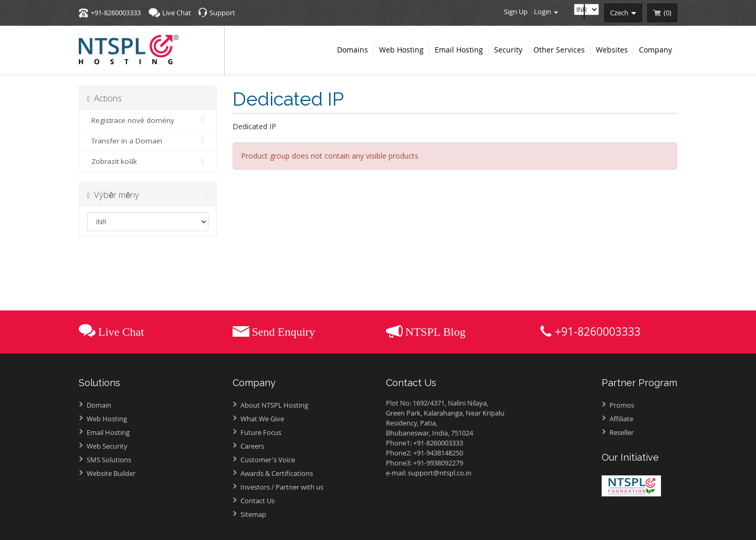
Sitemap (253, 514)
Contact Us (258, 501)
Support (222, 13)
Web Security (107, 446)
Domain (99, 405)
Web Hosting (107, 419)
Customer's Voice (268, 460)
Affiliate (621, 419)
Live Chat (177, 13)
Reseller (622, 432)
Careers (252, 446)
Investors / (282, 487)
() (668, 13)
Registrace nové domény (148, 120)
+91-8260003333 (116, 13)
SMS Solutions (109, 460)
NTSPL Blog (435, 332)
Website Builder (111, 473)
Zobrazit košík (148, 161)
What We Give (262, 419)
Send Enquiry (283, 332)
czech (623, 13)
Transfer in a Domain (148, 141)
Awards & (277, 473)
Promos (622, 405)
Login (546, 12)
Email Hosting (108, 432)
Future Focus (261, 432)
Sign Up (516, 12)
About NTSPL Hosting (274, 405)
